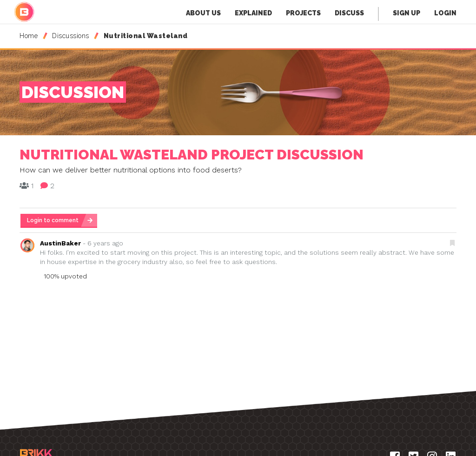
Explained (253, 13)
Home (29, 36)
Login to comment (53, 220)
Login (445, 13)
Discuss (349, 13)
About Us (203, 13)
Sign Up (407, 13)
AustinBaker (60, 243)
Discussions (71, 36)
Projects (303, 13)
